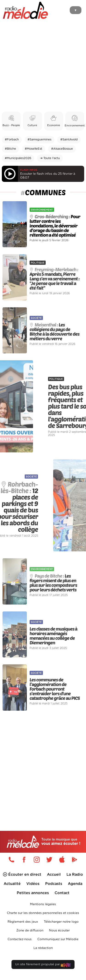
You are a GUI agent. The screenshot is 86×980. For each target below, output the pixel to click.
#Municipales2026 (18, 158)
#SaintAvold (69, 140)
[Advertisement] (43, 66)
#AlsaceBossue (62, 149)
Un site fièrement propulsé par (43, 965)
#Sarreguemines (39, 140)
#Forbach (12, 140)
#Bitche (10, 149)
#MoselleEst (33, 149)
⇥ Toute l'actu (50, 158)
